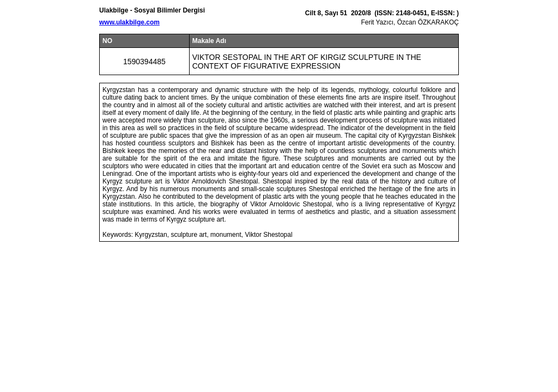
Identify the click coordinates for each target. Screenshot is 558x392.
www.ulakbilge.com (129, 22)
